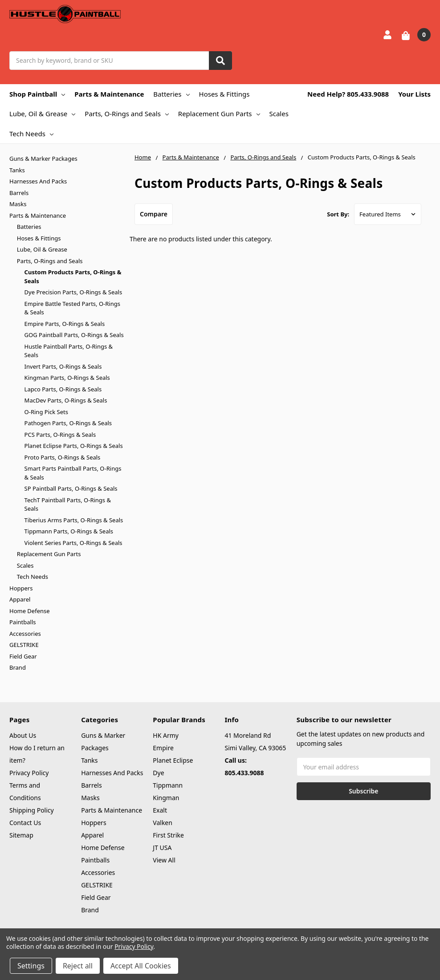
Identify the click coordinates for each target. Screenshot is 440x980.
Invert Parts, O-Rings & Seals (63, 366)
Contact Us (25, 823)
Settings (31, 966)
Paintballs (22, 622)
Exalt (160, 810)
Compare (154, 214)
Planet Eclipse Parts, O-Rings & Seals (74, 446)
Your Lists (414, 94)
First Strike (168, 835)
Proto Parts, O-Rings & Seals (63, 457)
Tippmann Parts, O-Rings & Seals (69, 531)
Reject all (78, 966)
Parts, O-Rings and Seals (127, 114)
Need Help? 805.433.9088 (348, 94)
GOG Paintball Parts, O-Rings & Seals (74, 335)
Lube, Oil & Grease (42, 114)
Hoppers (21, 588)
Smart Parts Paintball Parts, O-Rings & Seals (73, 473)
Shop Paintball (37, 94)
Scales (279, 114)
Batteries (171, 94)
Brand (18, 667)
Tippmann (168, 785)
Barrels (19, 193)
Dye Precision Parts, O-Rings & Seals (73, 292)
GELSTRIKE (24, 645)
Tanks (17, 170)
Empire (163, 748)
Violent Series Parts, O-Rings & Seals (73, 543)
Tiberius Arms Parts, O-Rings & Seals (74, 520)
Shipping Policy (32, 810)
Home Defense (30, 611)
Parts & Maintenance (109, 94)
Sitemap (21, 835)
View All (164, 860)
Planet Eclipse (173, 760)
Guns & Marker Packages (43, 159)
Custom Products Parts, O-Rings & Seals (73, 277)
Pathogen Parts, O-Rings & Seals (68, 423)
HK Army (166, 735)
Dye (158, 773)
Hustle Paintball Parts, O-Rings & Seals (69, 351)
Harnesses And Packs (38, 181)
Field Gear (23, 656)
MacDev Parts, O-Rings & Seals (66, 400)
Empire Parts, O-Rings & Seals (65, 324)
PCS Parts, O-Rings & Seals (60, 435)
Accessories (25, 634)
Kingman (166, 798)
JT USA (162, 848)
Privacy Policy (29, 773)
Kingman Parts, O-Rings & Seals (67, 378)
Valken (163, 823)
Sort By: (338, 214)
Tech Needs (31, 134)
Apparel (20, 599)
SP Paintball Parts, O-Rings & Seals (71, 488)
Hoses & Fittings (224, 94)
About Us (23, 735)
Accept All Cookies (141, 966)
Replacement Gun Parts (219, 114)
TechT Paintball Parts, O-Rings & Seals (68, 504)
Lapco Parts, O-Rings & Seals (63, 389)
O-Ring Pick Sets (46, 412)
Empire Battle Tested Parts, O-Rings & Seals (72, 308)
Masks (18, 204)
